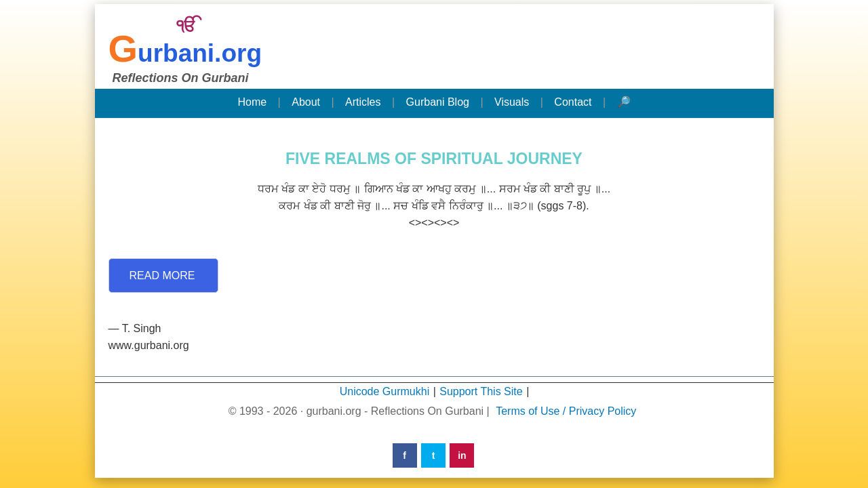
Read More (162, 276)
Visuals (512, 102)
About (306, 102)
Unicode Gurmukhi (385, 391)
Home (252, 102)
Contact (573, 102)
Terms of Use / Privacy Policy (566, 411)
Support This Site (481, 391)
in (462, 455)
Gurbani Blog (438, 102)
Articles (363, 102)
